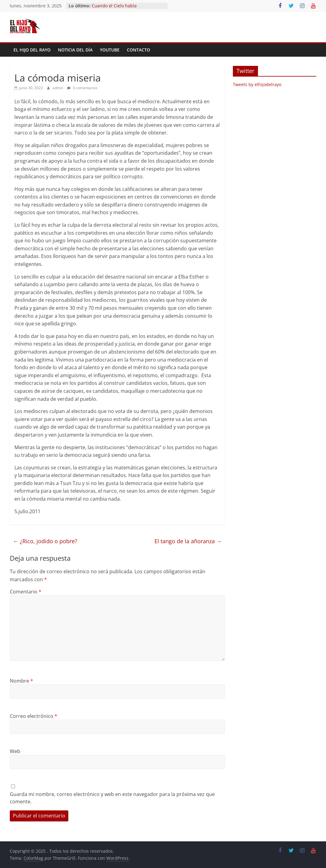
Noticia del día (75, 50)
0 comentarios (82, 88)
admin (58, 88)
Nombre (21, 681)
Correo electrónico (34, 716)
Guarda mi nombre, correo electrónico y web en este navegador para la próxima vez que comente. (112, 798)
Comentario (26, 592)
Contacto (138, 50)
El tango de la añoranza (188, 541)
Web (15, 751)
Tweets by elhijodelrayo (257, 84)
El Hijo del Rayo (32, 50)
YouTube (110, 50)
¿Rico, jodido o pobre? (45, 541)
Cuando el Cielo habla (114, 6)
